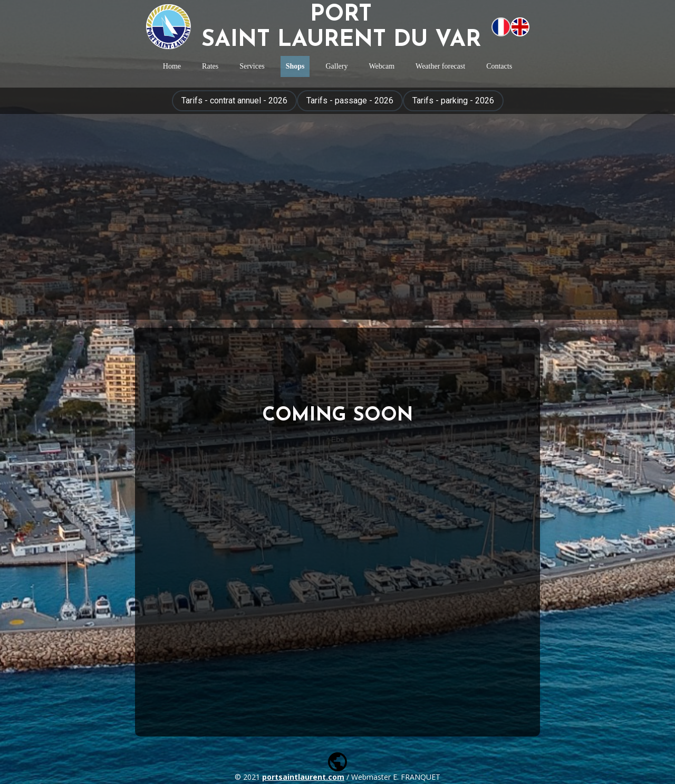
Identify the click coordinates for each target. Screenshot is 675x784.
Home (172, 66)
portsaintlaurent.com (303, 777)
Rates (210, 66)
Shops (295, 66)
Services (252, 66)
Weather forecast (440, 66)
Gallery (336, 66)
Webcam (382, 66)
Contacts (499, 66)
